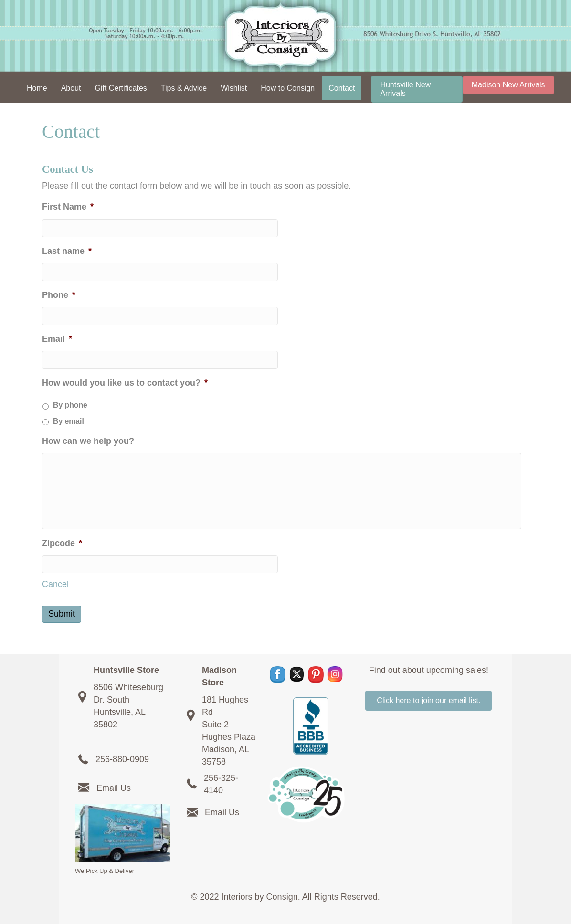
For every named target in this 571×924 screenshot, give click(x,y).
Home (37, 88)
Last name (67, 251)
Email (57, 339)
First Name (68, 207)
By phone (70, 405)
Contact (342, 88)
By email (69, 421)
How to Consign (288, 88)
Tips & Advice (184, 88)
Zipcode (62, 543)
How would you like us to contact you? (125, 383)
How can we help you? (88, 441)
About (71, 88)
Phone (59, 295)
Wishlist (234, 88)
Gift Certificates (121, 88)
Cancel (55, 584)
